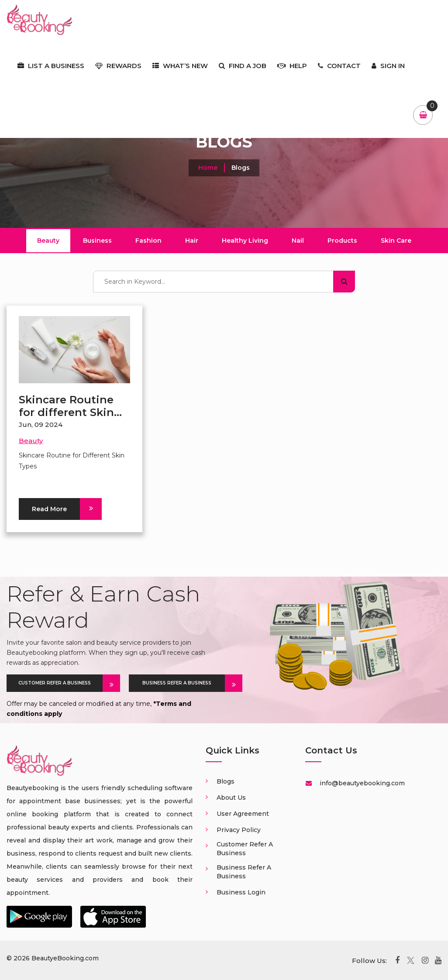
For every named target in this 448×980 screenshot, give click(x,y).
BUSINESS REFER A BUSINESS (184, 683)
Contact (339, 66)
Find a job (243, 66)
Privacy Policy (239, 830)
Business (97, 241)
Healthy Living (245, 241)
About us (231, 798)
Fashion (148, 241)
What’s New (180, 66)
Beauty (48, 241)
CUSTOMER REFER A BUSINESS (60, 683)
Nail (298, 241)
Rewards (118, 66)
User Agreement (243, 814)
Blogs (226, 781)
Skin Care (396, 241)
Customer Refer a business (245, 849)
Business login (241, 892)
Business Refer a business (244, 872)
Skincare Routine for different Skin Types (66, 412)
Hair (192, 241)
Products (342, 241)
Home (208, 168)
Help (292, 66)
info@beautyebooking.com (361, 783)
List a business (51, 66)
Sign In (388, 66)
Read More (56, 509)
